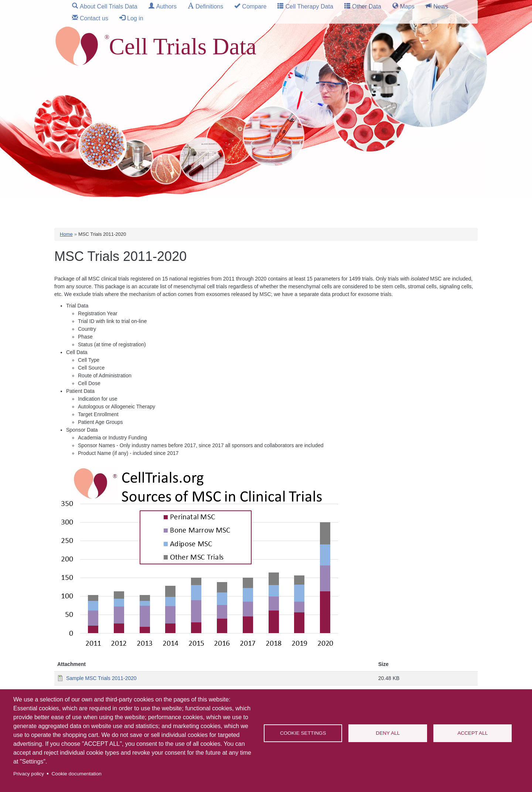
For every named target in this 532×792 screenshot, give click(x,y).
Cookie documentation (76, 774)
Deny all (388, 733)
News (441, 6)
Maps (407, 6)
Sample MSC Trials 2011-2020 (101, 678)
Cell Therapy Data (309, 6)
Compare (254, 6)
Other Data (367, 6)
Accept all (473, 733)
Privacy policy (29, 774)
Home (66, 234)
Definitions (209, 6)
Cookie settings (303, 733)
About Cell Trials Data (109, 6)
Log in (135, 18)
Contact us (94, 18)
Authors (166, 6)
